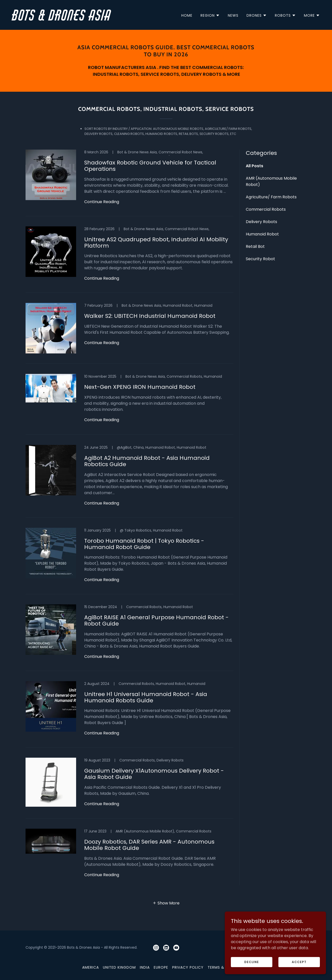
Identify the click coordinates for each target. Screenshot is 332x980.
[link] (87, 19)
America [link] (91, 967)
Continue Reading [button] (102, 202)
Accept (299, 962)
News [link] (233, 15)
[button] (210, 15)
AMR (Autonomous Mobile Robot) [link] (271, 181)
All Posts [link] (254, 166)
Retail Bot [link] (255, 246)
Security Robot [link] (260, 259)
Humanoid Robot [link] (262, 234)
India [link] (145, 967)
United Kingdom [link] (119, 967)
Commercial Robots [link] (266, 209)
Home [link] (187, 15)
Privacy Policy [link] (188, 967)
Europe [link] (161, 967)
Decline (252, 962)
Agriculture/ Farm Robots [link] (271, 197)
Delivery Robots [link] (261, 222)
